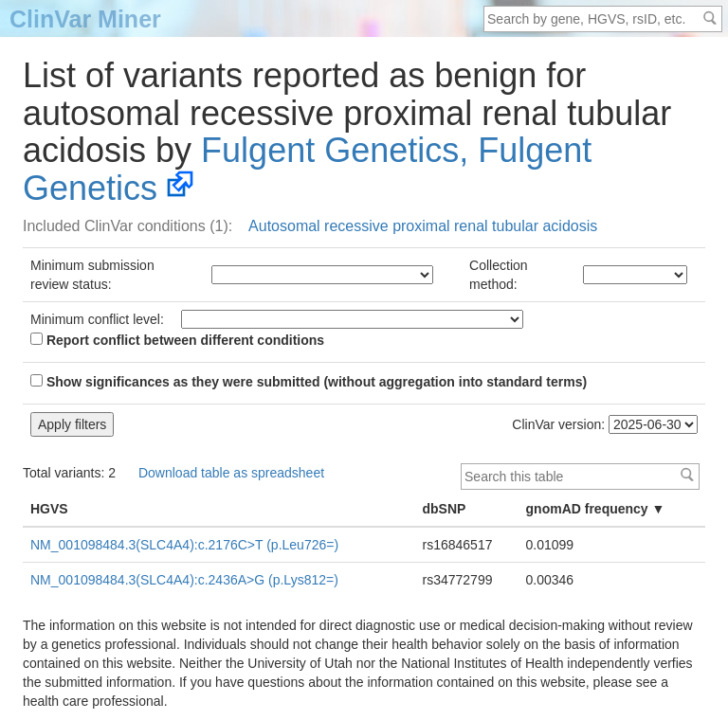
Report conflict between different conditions (177, 340)
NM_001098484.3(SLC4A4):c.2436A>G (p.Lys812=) (184, 580)
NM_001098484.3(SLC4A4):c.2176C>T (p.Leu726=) (184, 545)
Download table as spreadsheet (231, 473)
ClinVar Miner (85, 19)
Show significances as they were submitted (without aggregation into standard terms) (309, 382)
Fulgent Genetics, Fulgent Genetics (307, 169)
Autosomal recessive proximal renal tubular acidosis (423, 226)
